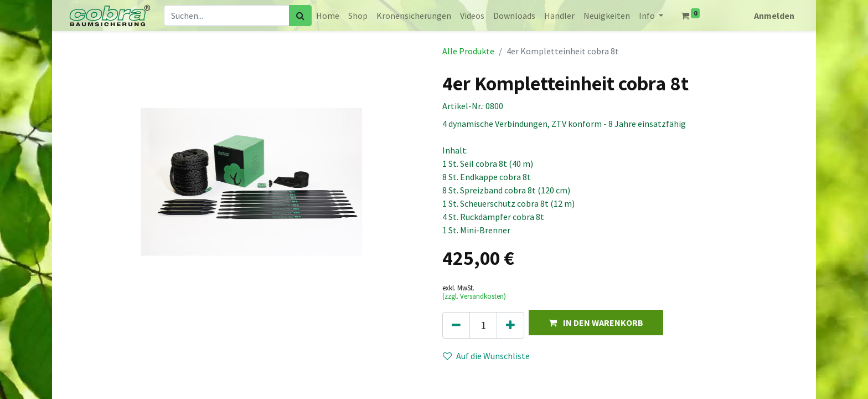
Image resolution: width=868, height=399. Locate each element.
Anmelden (774, 16)
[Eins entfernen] (456, 325)
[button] (596, 322)
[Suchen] (300, 16)
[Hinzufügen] (510, 325)
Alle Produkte (468, 51)
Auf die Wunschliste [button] (486, 356)
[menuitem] (328, 16)
